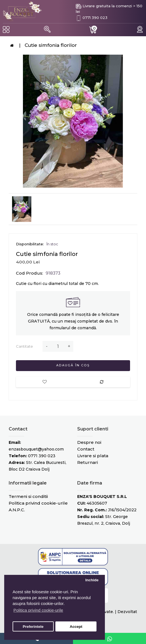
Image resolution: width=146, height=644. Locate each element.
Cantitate (24, 346)
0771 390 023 (95, 18)
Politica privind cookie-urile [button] (38, 610)
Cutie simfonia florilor (51, 45)
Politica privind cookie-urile (38, 503)
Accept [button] (76, 627)
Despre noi (89, 442)
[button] (47, 29)
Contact (86, 449)
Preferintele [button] (33, 627)
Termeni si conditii (28, 496)
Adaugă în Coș (73, 365)
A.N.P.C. (17, 510)
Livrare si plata (93, 456)
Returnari (88, 462)
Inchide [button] (92, 580)
